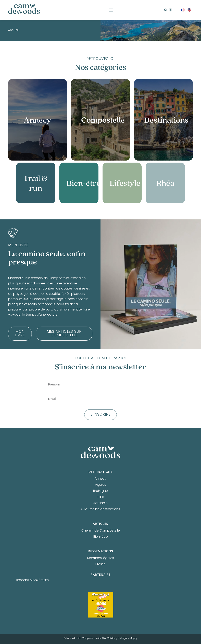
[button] (111, 10)
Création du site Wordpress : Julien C (84, 638)
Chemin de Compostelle (101, 531)
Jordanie (100, 503)
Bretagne (100, 491)
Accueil (13, 30)
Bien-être (101, 537)
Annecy (101, 479)
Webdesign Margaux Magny (122, 638)
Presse (100, 564)
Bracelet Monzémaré (32, 580)
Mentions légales (101, 558)
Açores (100, 485)
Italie (100, 497)
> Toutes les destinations (100, 509)
